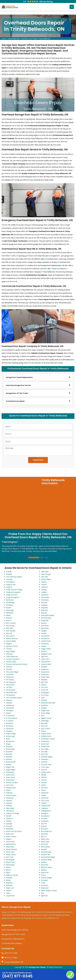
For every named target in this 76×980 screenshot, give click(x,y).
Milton (8, 872)
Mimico (8, 870)
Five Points (45, 695)
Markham (9, 885)
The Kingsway (11, 682)
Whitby (8, 615)
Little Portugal (46, 574)
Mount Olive (10, 852)
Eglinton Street (46, 718)
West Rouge (10, 626)
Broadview (45, 821)
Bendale (44, 849)
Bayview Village (46, 860)
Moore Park (10, 862)
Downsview (45, 741)
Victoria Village (11, 641)
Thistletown (10, 677)
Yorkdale (9, 574)
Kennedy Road (46, 618)
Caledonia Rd (46, 806)
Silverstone (10, 728)
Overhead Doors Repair (12, 943)
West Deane (10, 636)
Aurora (43, 875)
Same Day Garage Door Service (15, 930)
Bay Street (45, 865)
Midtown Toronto (12, 875)
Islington (44, 631)
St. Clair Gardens (12, 718)
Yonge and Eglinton (13, 597)
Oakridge (9, 824)
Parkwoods (10, 798)
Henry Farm (45, 659)
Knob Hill (44, 602)
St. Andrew (10, 721)
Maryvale (9, 878)
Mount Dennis (11, 854)
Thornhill (9, 669)
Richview (9, 759)
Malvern (9, 890)
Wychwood (10, 600)
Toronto (9, 649)
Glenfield (44, 680)
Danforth (44, 762)
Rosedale (9, 746)
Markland (9, 883)
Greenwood (45, 672)
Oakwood (9, 818)
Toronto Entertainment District (17, 664)
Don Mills (44, 752)
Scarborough (10, 736)
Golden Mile (45, 677)
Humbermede (46, 641)
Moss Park (10, 857)
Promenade (10, 780)
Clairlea (44, 785)
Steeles (8, 713)
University (9, 654)
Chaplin (44, 795)
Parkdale (9, 806)
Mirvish (8, 867)
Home (4, 39)
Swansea (9, 700)
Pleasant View (11, 788)
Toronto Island (11, 662)
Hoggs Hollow (46, 649)
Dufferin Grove (46, 736)
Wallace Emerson (12, 638)
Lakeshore (45, 595)
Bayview (44, 862)
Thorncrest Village (12, 672)
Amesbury (44, 885)
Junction (44, 623)
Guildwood (45, 669)
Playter (8, 790)
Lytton (8, 893)
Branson (44, 826)
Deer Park (44, 754)
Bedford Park (46, 854)
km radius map (19, 504)
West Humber (11, 631)
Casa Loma (45, 800)
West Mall (9, 628)
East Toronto (46, 728)
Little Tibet (45, 572)
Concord (44, 770)
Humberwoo (45, 638)
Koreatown (45, 600)
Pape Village (10, 808)
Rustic (8, 739)
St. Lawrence (10, 716)
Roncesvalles (10, 749)
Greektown (45, 674)
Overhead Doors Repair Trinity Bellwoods (36, 39)
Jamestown (45, 628)
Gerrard (44, 685)
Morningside (10, 860)
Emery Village (46, 713)
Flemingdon (45, 692)
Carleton (44, 803)
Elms (43, 716)
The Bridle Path (11, 692)
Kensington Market (48, 615)
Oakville (9, 821)
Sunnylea (9, 703)
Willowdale (10, 613)
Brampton (45, 829)
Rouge (8, 744)
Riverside (9, 754)
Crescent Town (46, 764)
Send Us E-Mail (11, 957)
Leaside (44, 584)
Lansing (44, 590)
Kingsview (44, 608)
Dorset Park (45, 746)
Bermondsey (45, 847)
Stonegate (9, 710)
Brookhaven (45, 816)
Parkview (9, 803)
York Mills (9, 579)
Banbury (44, 870)
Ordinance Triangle (12, 813)
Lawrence (44, 587)
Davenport (45, 759)
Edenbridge (45, 721)
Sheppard (9, 731)
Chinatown (45, 793)
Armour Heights (46, 878)
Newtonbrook (11, 844)
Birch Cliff (44, 844)
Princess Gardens (12, 782)
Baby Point (45, 872)
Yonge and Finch (12, 595)
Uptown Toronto (12, 646)
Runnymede (10, 741)
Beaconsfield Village (48, 857)
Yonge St (9, 587)
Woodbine (9, 605)
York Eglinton (10, 582)
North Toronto (11, 836)
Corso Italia (45, 767)
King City (44, 613)
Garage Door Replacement (13, 939)
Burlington (45, 813)
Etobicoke (44, 705)
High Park (44, 656)
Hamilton (44, 667)
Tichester (9, 667)
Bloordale (44, 834)
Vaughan (9, 644)
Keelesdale (45, 620)
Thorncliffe (10, 674)
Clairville (44, 782)
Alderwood (45, 888)
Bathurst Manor (47, 867)
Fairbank (44, 700)
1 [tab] (34, 558)
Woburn (9, 608)
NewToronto (10, 842)
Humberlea (45, 644)
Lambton (44, 592)
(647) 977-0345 (11, 953)
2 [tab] (42, 558)
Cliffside (44, 775)
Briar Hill (44, 824)
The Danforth (11, 690)
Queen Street (10, 777)
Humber (44, 646)
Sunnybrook (10, 705)
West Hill (9, 633)
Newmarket (10, 847)
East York (44, 726)
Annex (43, 883)
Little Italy (44, 577)
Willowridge (10, 610)
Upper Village (10, 651)
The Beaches (10, 695)
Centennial (45, 798)
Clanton (44, 780)
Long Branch (10, 896)
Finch (43, 698)
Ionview (44, 633)
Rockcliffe (9, 752)
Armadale (44, 880)
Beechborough (46, 852)
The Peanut (10, 680)
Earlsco (44, 731)
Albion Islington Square (49, 890)
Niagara (9, 839)
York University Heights (14, 577)
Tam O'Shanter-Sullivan (14, 698)
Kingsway (44, 605)
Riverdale (9, 757)
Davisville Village (47, 757)
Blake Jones (45, 839)
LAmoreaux (45, 597)
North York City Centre (14, 831)
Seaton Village (11, 734)
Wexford (9, 618)
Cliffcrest (44, 777)
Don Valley (45, 749)
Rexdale (9, 764)
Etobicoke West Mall (48, 703)
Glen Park (44, 682)
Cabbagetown (46, 811)
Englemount (45, 710)
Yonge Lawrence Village (14, 590)
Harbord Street (46, 664)
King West (44, 610)
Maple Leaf (10, 888)
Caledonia (44, 808)
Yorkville (9, 572)
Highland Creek (46, 654)
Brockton (44, 818)
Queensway (10, 772)
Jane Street (45, 626)
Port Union (10, 785)
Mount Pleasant (11, 849)
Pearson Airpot (11, 795)
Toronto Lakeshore (13, 659)
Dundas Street (46, 734)
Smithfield (9, 723)
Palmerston (10, 811)
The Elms (9, 687)
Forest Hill (44, 690)
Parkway (9, 800)
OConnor (9, 826)
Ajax (42, 893)
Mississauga (10, 865)
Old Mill (8, 816)
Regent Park (10, 767)
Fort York (44, 687)
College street (46, 772)
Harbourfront (46, 662)
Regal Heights (11, 770)
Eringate (44, 708)
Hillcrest (44, 651)
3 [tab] (46, 558)
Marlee (8, 880)
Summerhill (10, 708)
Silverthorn (10, 726)
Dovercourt (45, 744)
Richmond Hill (11, 762)
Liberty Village (46, 579)
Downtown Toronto (48, 739)
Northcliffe (10, 829)
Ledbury (44, 582)
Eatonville (44, 723)
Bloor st (44, 836)
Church (43, 790)
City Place (44, 788)
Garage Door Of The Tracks (13, 934)
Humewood (45, 636)
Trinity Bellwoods (14, 39)
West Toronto (11, 623)
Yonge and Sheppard (13, 592)
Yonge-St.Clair (11, 584)
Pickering (9, 793)
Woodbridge (10, 602)
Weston (9, 620)
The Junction (10, 685)
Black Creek (45, 842)
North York (10, 834)
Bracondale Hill (46, 831)
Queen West (10, 775)
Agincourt (44, 896)
